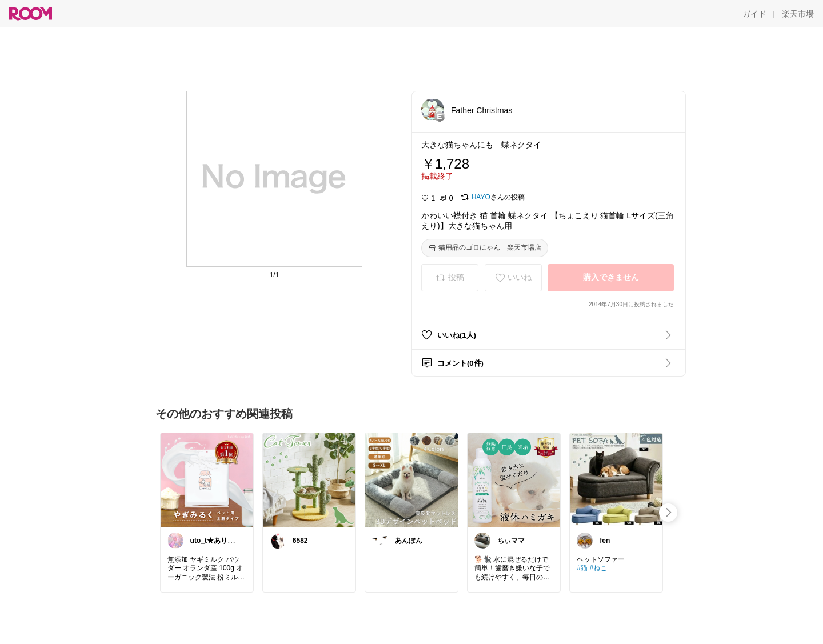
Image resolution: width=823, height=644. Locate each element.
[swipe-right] (668, 513)
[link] (207, 479)
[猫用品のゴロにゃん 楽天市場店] (485, 248)
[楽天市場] (798, 14)
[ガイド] (754, 14)
